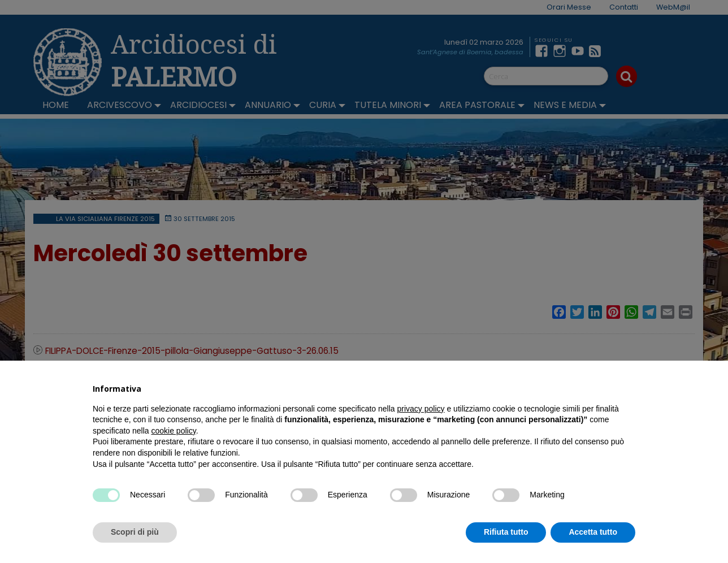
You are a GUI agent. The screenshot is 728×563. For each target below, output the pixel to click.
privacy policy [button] (421, 409)
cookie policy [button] (174, 431)
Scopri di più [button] (135, 532)
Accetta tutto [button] (593, 532)
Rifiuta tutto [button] (506, 532)
